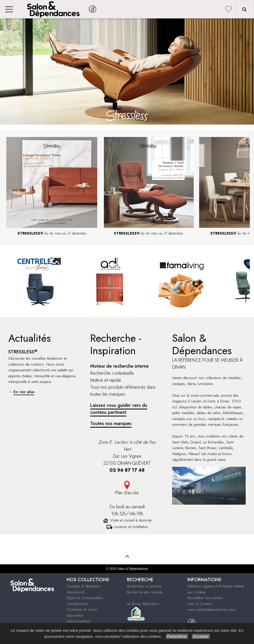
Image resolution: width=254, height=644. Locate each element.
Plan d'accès (127, 493)
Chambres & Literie (82, 609)
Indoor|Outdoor (79, 621)
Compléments (77, 604)
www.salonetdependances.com (211, 609)
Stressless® (76, 592)
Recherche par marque (145, 592)
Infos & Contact (200, 604)
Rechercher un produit (144, 586)
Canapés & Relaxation (84, 586)
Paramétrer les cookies (205, 598)
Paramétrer (177, 636)
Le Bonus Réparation (143, 604)
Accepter (201, 636)
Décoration (75, 615)
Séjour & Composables (85, 598)
